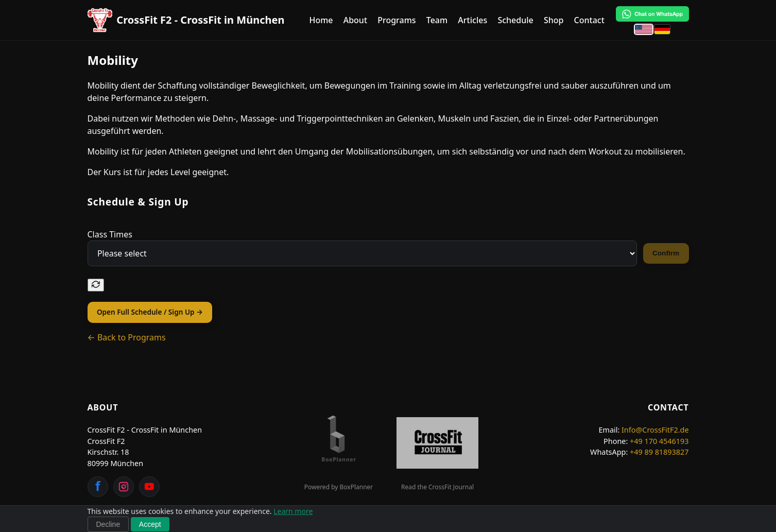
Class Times (110, 234)
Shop (554, 20)
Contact (589, 20)
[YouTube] (149, 487)
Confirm (666, 253)
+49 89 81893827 (659, 452)
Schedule (515, 20)
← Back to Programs (127, 337)
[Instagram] (124, 487)
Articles (472, 20)
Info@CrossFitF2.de (655, 430)
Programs (396, 20)
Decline (108, 524)
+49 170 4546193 (659, 441)
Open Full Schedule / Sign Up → (150, 312)
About (355, 20)
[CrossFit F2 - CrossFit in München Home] (186, 20)
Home (321, 20)
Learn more (293, 511)
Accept (150, 524)
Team (437, 20)
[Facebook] (98, 487)
